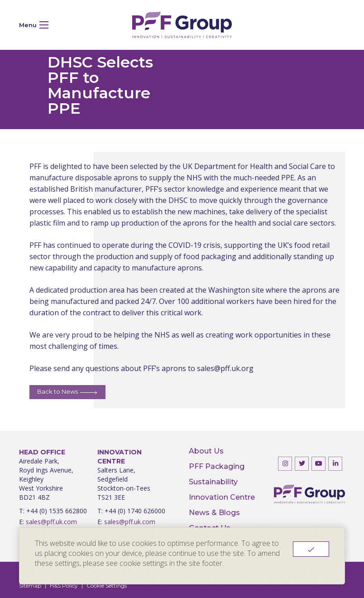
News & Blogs (214, 513)
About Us (206, 451)
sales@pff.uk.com (48, 522)
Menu (34, 25)
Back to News (57, 391)
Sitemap (30, 586)
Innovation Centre (222, 497)
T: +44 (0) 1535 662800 (53, 511)
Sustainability (213, 482)
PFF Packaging (217, 467)
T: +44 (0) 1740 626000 (131, 511)
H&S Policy (64, 586)
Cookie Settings (107, 586)
